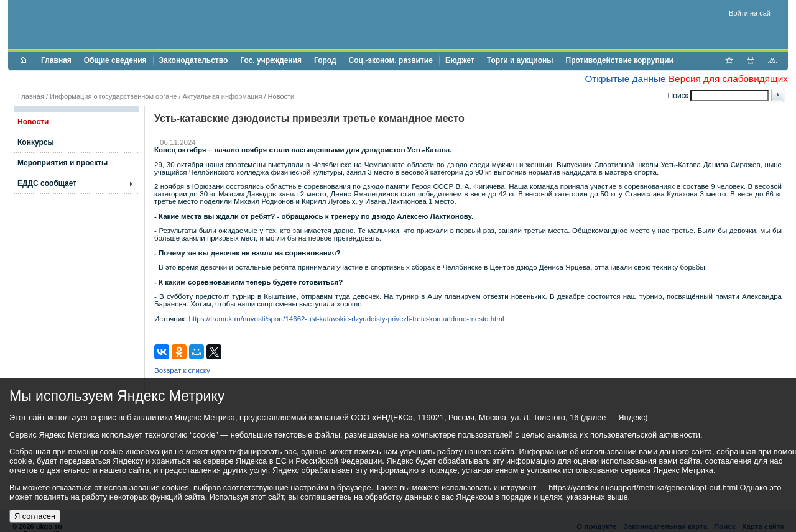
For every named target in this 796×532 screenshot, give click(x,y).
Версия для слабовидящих (728, 79)
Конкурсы (36, 142)
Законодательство (194, 60)
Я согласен (35, 516)
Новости (281, 96)
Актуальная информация (223, 96)
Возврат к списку (182, 370)
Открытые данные (625, 79)
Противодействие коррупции (620, 60)
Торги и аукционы (520, 60)
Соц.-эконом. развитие (391, 60)
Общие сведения (115, 60)
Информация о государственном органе (113, 96)
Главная (56, 60)
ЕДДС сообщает (47, 183)
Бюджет (460, 60)
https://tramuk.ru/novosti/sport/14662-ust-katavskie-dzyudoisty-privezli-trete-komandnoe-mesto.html (347, 319)
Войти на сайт (751, 13)
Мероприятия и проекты (62, 163)
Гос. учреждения (271, 60)
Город (325, 60)
